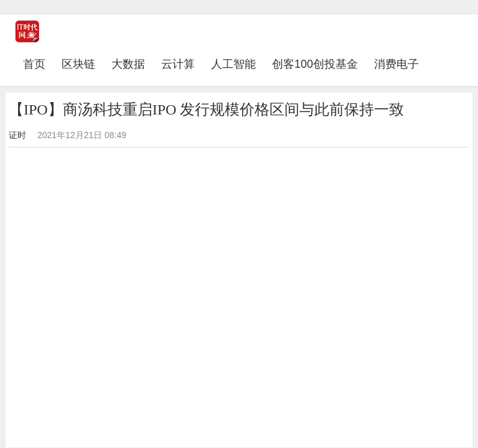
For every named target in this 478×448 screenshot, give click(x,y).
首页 (38, 64)
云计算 (178, 64)
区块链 (78, 64)
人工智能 (233, 64)
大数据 (128, 64)
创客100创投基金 (315, 64)
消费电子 (396, 64)
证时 (17, 135)
